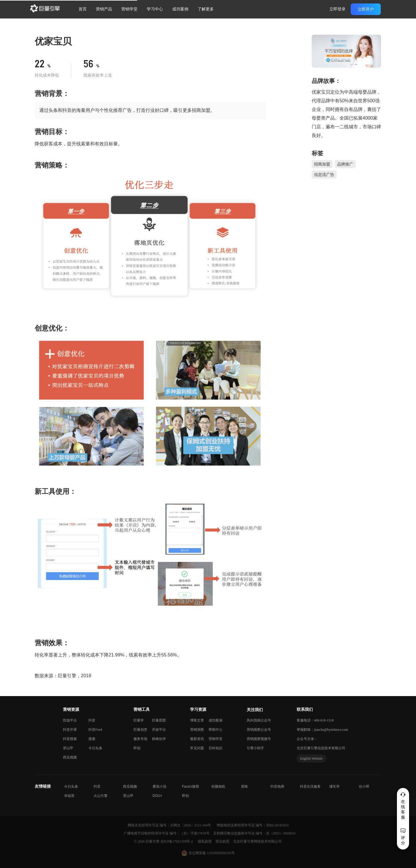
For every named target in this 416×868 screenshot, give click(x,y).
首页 (83, 9)
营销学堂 (129, 9)
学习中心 (155, 9)
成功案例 (180, 9)
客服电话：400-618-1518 (315, 720)
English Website (311, 758)
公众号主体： (307, 739)
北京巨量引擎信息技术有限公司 (321, 748)
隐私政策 (205, 841)
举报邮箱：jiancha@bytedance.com (322, 730)
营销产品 (104, 9)
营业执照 (223, 841)
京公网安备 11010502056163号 (212, 853)
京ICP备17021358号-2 (177, 841)
